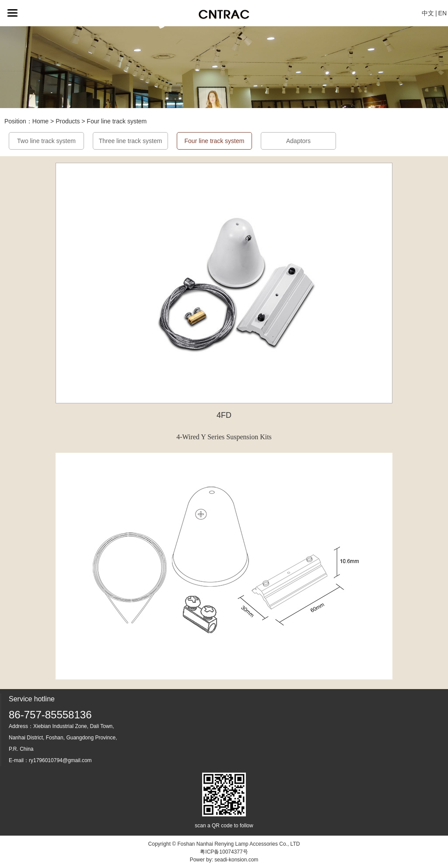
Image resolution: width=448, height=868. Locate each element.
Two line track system (46, 141)
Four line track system (117, 121)
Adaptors (298, 141)
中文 (428, 13)
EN (443, 13)
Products (68, 121)
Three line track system (131, 141)
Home (40, 121)
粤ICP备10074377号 (224, 852)
